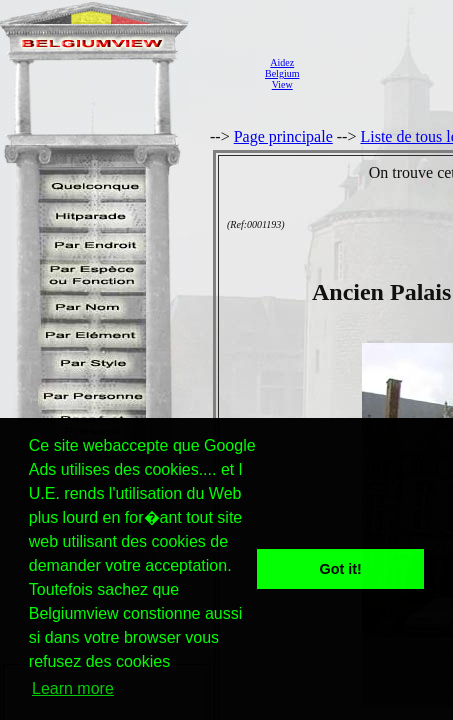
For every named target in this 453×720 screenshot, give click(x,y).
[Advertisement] (381, 73)
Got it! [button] (341, 569)
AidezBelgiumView (282, 73)
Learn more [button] (73, 688)
